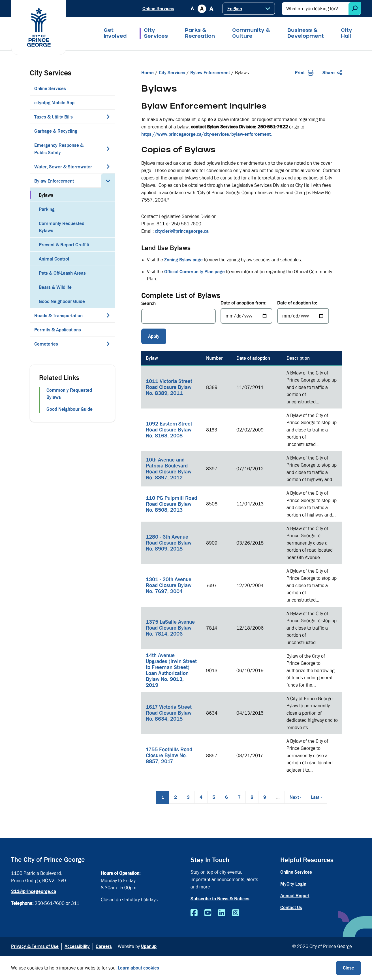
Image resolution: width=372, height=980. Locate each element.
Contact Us (291, 908)
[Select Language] (249, 9)
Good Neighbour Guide (62, 301)
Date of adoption (253, 358)
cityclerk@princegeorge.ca (182, 231)
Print (304, 73)
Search (148, 303)
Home (147, 73)
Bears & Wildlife (55, 287)
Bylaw (152, 358)
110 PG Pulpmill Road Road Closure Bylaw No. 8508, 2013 (171, 504)
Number (214, 358)
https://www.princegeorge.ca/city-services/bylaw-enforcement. (207, 134)
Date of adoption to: (297, 303)
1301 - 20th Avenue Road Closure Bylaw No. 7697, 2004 (169, 585)
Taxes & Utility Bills (54, 117)
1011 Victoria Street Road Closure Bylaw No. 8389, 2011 (169, 387)
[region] (242, 564)
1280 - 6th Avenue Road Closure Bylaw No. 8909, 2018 (169, 543)
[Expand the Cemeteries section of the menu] (108, 344)
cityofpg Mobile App (54, 103)
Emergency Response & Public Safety (59, 149)
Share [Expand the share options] (332, 73)
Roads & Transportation (58, 316)
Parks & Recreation (200, 34)
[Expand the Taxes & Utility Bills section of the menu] (108, 117)
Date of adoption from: (243, 303)
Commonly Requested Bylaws (62, 227)
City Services (156, 34)
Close (349, 968)
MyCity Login (293, 884)
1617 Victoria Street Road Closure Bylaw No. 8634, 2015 (169, 713)
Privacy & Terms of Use (35, 946)
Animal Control (54, 259)
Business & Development (306, 34)
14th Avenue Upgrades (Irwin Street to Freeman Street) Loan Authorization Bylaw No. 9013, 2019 (171, 670)
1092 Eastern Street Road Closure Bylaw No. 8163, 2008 (169, 430)
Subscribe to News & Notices (220, 899)
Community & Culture (251, 34)
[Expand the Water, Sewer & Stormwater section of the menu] (108, 166)
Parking (47, 209)
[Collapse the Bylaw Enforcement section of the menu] (108, 181)
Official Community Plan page (194, 272)
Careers (104, 946)
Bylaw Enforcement (54, 181)
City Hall (347, 34)
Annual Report (295, 896)
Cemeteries (46, 344)
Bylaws (46, 195)
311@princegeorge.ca (34, 891)
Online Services (158, 9)
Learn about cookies (138, 968)
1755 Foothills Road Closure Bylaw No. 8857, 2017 (169, 755)
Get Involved (115, 34)
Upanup (149, 946)
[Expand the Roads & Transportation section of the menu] (108, 315)
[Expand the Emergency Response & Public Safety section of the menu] (108, 149)
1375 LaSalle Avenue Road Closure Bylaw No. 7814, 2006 (170, 628)
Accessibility (77, 946)
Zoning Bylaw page (183, 260)
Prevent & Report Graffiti (64, 245)
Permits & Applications (58, 330)
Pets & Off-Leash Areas (62, 273)
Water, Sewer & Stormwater (63, 167)
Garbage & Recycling (56, 131)
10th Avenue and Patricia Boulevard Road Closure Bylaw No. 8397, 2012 (169, 469)
